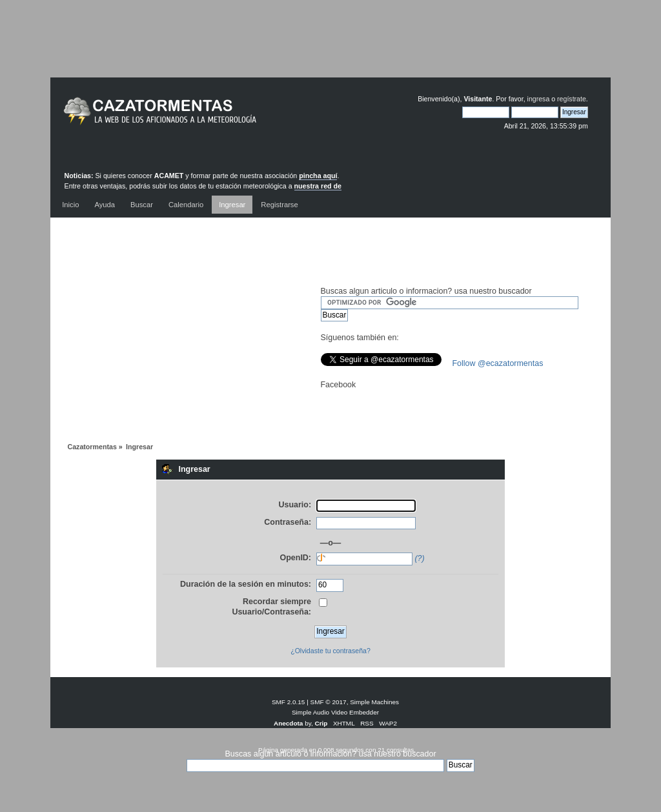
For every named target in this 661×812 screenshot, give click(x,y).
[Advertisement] (330, 48)
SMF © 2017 (329, 702)
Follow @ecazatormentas (498, 363)
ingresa (539, 99)
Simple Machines (374, 702)
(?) (419, 558)
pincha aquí (318, 176)
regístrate (572, 99)
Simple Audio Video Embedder (335, 712)
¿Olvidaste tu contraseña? (330, 651)
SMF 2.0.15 (289, 702)
